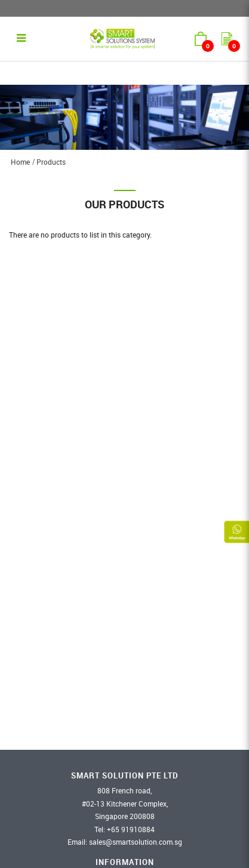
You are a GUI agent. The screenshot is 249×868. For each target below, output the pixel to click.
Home (20, 162)
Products (51, 162)
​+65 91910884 (131, 829)
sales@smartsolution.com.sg (136, 842)
